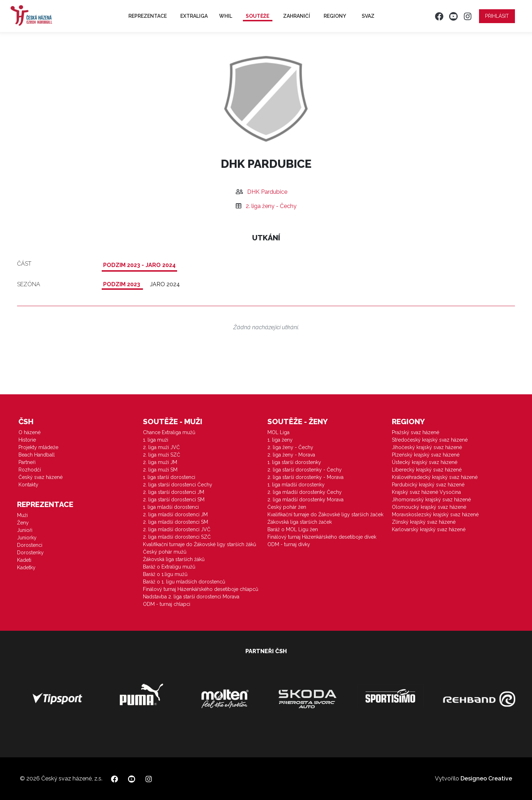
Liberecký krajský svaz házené (427, 470)
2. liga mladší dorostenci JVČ (177, 529)
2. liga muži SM (160, 470)
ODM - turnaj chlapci (167, 604)
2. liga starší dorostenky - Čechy (305, 470)
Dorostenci (30, 545)
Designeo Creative (486, 778)
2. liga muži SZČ (162, 455)
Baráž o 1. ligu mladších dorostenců (184, 582)
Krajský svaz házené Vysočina (426, 492)
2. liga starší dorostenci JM (174, 492)
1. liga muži (156, 440)
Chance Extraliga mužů (169, 432)
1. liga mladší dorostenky (296, 485)
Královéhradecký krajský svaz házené (435, 477)
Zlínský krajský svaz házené (424, 522)
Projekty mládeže (38, 447)
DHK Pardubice (267, 192)
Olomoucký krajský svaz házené (429, 507)
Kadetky (26, 567)
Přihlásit (497, 16)
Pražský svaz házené (416, 432)
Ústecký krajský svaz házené (425, 462)
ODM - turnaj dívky (289, 544)
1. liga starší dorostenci (169, 477)
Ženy (23, 523)
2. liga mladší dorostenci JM (175, 514)
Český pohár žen (287, 507)
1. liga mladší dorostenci (171, 507)
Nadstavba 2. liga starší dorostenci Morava (191, 597)
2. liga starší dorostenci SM (174, 500)
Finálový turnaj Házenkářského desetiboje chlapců (201, 589)
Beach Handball (37, 455)
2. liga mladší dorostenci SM (175, 522)
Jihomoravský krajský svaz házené (431, 500)
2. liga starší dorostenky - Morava (305, 477)
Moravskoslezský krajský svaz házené (435, 514)
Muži (22, 515)
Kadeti (24, 560)
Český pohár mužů (165, 552)
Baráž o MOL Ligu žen (293, 529)
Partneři (27, 462)
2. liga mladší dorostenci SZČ (177, 537)
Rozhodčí (30, 470)
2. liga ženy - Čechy (271, 206)
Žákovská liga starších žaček (300, 522)
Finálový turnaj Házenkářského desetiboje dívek (322, 537)
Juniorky (27, 538)
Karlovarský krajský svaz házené (429, 529)
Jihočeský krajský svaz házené (427, 447)
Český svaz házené (41, 477)
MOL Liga (278, 432)
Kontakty (28, 485)
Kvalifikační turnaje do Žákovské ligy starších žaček (325, 514)
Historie (27, 440)
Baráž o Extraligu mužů (169, 567)
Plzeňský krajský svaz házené (426, 455)
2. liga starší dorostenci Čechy (178, 485)
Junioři (25, 530)
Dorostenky (30, 553)
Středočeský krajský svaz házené (430, 440)
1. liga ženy (280, 440)
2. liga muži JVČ (161, 447)
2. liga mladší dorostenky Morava (305, 500)
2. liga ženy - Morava (291, 455)
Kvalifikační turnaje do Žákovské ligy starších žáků (199, 544)
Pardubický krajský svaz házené (428, 485)
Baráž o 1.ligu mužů (165, 574)
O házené (30, 432)
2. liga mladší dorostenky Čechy (305, 492)
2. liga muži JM (160, 462)
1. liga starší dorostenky (294, 462)
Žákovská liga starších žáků (174, 559)
